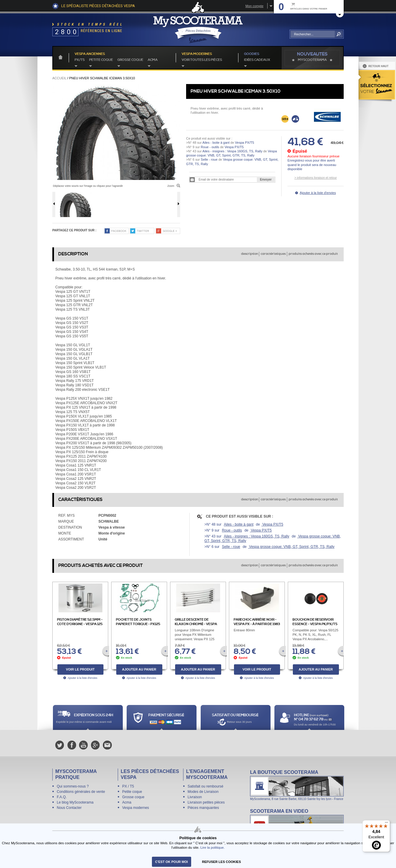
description (250, 254)
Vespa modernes (136, 808)
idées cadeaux (257, 60)
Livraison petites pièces (206, 802)
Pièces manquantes (203, 808)
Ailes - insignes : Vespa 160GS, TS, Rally (232, 151)
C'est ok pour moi (172, 862)
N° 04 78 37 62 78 (309, 719)
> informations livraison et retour (316, 178)
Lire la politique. (213, 847)
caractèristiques (273, 254)
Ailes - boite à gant (216, 143)
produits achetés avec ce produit (313, 254)
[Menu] (386, 824)
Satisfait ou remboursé (205, 786)
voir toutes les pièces (202, 60)
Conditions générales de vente (81, 792)
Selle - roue (209, 159)
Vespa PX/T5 (244, 143)
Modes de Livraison (203, 792)
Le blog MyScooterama (75, 802)
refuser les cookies (222, 862)
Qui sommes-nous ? (73, 786)
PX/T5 (80, 60)
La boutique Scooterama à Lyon (297, 785)
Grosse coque (130, 60)
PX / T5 (128, 786)
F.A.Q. (62, 797)
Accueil (59, 78)
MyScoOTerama (312, 60)
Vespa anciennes (90, 54)
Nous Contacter (69, 808)
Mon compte (254, 6)
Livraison (195, 797)
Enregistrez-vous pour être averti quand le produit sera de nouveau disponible (312, 165)
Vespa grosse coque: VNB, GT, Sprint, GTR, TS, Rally (291, 547)
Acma (153, 60)
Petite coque (101, 60)
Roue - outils (210, 147)
